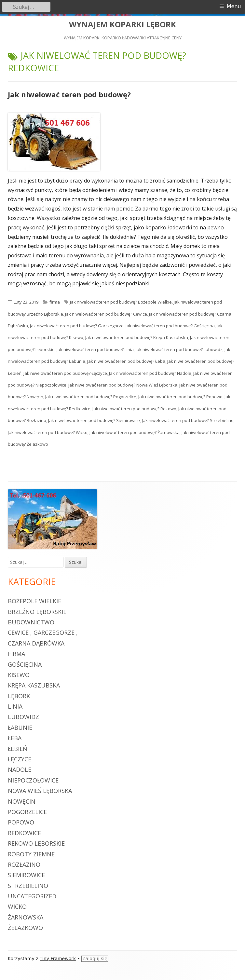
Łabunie (20, 728)
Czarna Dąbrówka (36, 643)
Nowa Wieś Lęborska (40, 791)
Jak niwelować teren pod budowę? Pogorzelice (91, 397)
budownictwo (31, 622)
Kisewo (19, 675)
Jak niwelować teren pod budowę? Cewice (106, 314)
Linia (15, 706)
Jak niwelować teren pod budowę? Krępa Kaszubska (137, 337)
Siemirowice (26, 875)
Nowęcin (22, 801)
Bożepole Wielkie (34, 601)
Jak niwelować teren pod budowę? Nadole (150, 373)
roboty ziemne (31, 854)
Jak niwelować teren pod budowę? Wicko (48, 432)
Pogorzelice (27, 812)
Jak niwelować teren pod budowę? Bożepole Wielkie (121, 302)
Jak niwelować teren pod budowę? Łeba (126, 361)
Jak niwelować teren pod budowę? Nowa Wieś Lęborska (123, 385)
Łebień (18, 749)
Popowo (21, 822)
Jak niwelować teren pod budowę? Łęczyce (65, 373)
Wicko (17, 906)
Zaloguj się (95, 959)
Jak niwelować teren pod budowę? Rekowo (134, 409)
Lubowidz (23, 717)
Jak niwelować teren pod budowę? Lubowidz (179, 349)
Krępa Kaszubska (34, 685)
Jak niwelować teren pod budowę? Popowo (180, 397)
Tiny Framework (58, 959)
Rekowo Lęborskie (36, 843)
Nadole (20, 769)
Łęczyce (20, 759)
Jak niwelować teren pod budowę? (69, 94)
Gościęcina (25, 664)
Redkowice (24, 833)
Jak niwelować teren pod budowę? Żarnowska (135, 432)
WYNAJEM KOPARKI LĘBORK (122, 25)
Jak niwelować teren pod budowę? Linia (95, 349)
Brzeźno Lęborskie (37, 612)
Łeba (15, 738)
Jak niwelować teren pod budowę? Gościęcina (170, 326)
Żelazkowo (25, 928)
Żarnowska (26, 917)
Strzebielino (28, 886)
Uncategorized (32, 896)
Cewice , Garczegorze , (43, 633)
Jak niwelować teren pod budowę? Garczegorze (77, 326)
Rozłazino (24, 864)
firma (55, 302)
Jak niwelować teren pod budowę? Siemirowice (94, 420)
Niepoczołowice (33, 780)
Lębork (19, 696)
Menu (234, 6)
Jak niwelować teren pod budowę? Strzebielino (188, 420)
